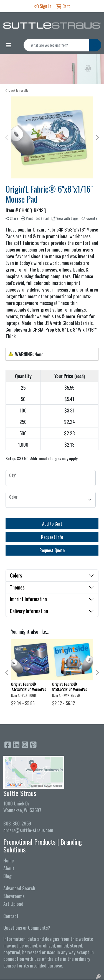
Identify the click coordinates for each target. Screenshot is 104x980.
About (9, 868)
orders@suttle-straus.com (28, 830)
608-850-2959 (17, 823)
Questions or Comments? (27, 927)
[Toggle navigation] (9, 45)
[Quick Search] (57, 45)
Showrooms (14, 896)
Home (9, 860)
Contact (11, 916)
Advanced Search (19, 888)
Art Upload (13, 904)
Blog (7, 876)
